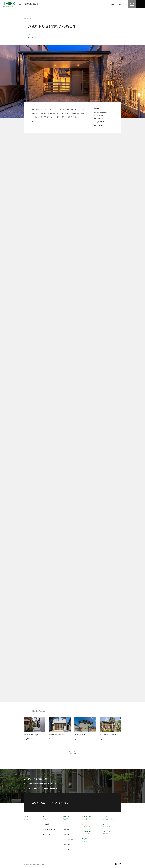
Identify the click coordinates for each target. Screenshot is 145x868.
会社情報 (87, 818)
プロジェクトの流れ (108, 818)
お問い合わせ (106, 833)
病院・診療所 (68, 845)
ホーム (27, 818)
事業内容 (47, 818)
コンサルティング (50, 829)
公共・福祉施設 (68, 840)
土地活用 (47, 834)
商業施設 (66, 834)
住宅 (29, 35)
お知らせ (85, 840)
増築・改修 (67, 850)
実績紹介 (66, 818)
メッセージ (87, 833)
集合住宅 (66, 829)
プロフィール (86, 825)
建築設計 (47, 824)
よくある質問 (106, 825)
